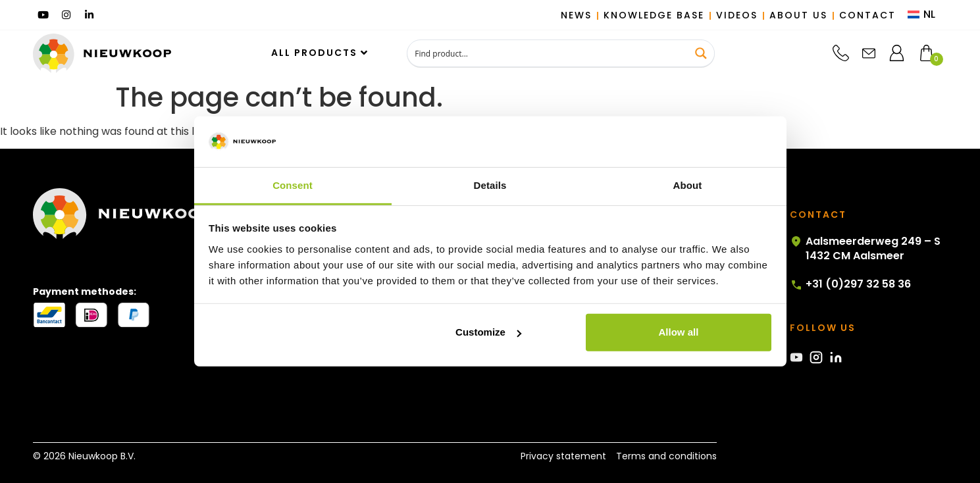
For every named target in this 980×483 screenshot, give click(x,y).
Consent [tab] (293, 185)
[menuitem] (921, 15)
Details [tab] (490, 185)
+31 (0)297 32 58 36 (850, 284)
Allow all (679, 332)
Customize (488, 332)
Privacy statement (563, 456)
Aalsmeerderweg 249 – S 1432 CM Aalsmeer (865, 249)
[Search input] (548, 53)
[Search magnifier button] (701, 53)
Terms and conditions (666, 456)
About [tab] (688, 185)
